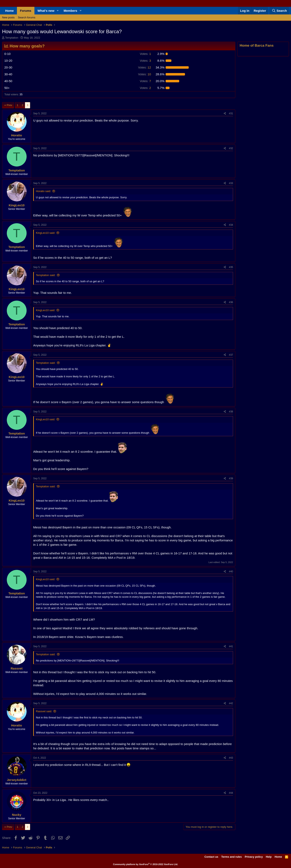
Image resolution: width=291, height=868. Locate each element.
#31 (231, 113)
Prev (9, 105)
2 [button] (145, 88)
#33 (231, 183)
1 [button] (145, 54)
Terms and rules (232, 857)
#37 (231, 355)
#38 (231, 412)
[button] (58, 11)
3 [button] (145, 61)
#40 (231, 572)
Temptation (12, 38)
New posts (8, 17)
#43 (231, 758)
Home (9, 11)
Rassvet (17, 668)
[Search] (279, 11)
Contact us (211, 857)
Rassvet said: (44, 711)
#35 (231, 267)
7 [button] (145, 81)
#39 (231, 478)
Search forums (27, 17)
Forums (26, 11)
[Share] (225, 114)
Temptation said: (46, 275)
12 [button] (145, 67)
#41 (231, 646)
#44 (231, 793)
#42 (231, 703)
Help (269, 857)
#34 (231, 225)
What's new (46, 11)
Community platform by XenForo (145, 864)
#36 (231, 302)
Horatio (17, 135)
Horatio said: (43, 191)
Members (71, 11)
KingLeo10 (17, 205)
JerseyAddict (16, 780)
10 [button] (145, 74)
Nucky (17, 815)
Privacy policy (254, 857)
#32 (231, 148)
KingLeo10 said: (45, 233)
